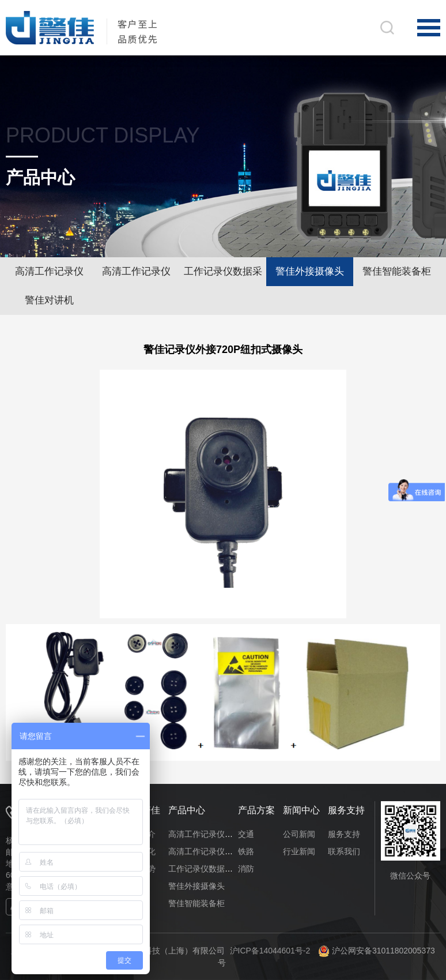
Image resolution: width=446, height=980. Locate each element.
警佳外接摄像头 (310, 271)
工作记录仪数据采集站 (223, 276)
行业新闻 (299, 851)
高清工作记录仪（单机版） (49, 276)
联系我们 (344, 851)
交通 (246, 834)
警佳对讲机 (49, 300)
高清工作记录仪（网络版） (136, 276)
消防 (246, 869)
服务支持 (344, 834)
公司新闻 (299, 834)
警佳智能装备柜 (397, 271)
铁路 (246, 851)
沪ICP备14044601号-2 (270, 951)
